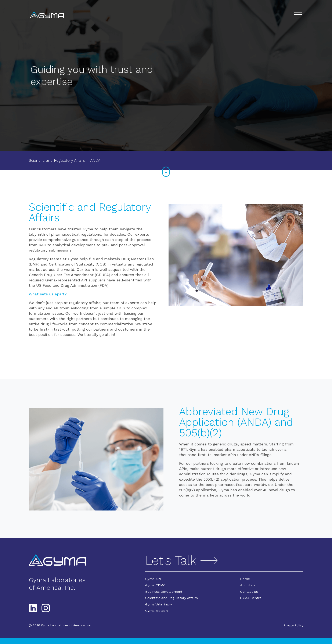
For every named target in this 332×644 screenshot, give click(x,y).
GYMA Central (251, 598)
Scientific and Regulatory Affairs (57, 160)
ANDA (95, 160)
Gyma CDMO (155, 585)
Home (245, 579)
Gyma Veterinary (159, 604)
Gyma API (153, 579)
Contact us (249, 592)
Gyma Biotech (156, 611)
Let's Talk (182, 560)
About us (248, 585)
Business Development (164, 592)
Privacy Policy (293, 625)
